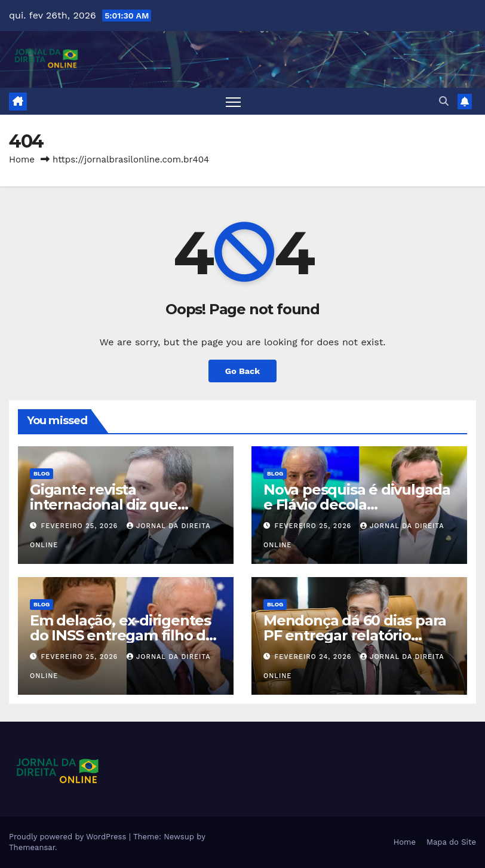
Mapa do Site (451, 842)
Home (22, 160)
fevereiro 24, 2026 (314, 657)
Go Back (242, 371)
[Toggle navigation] (233, 101)
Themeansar (32, 847)
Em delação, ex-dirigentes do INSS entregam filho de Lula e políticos (122, 635)
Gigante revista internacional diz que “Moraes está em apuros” (118, 504)
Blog (42, 473)
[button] (444, 101)
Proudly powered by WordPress (69, 837)
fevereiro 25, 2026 (81, 526)
